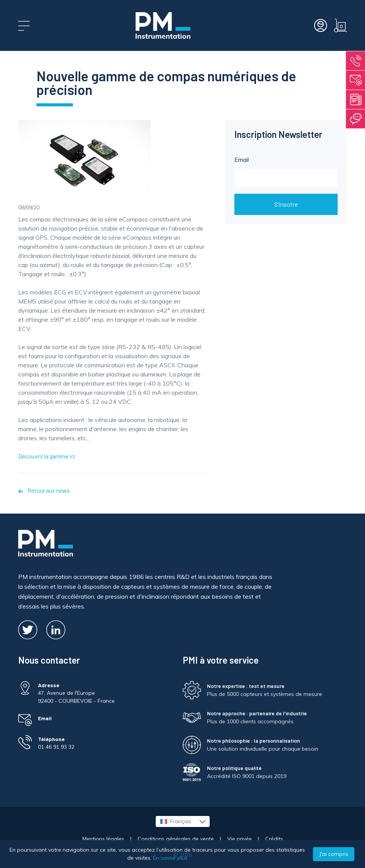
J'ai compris (334, 854)
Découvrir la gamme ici (47, 456)
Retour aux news (44, 490)
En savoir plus (170, 858)
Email (286, 172)
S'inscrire (286, 204)
